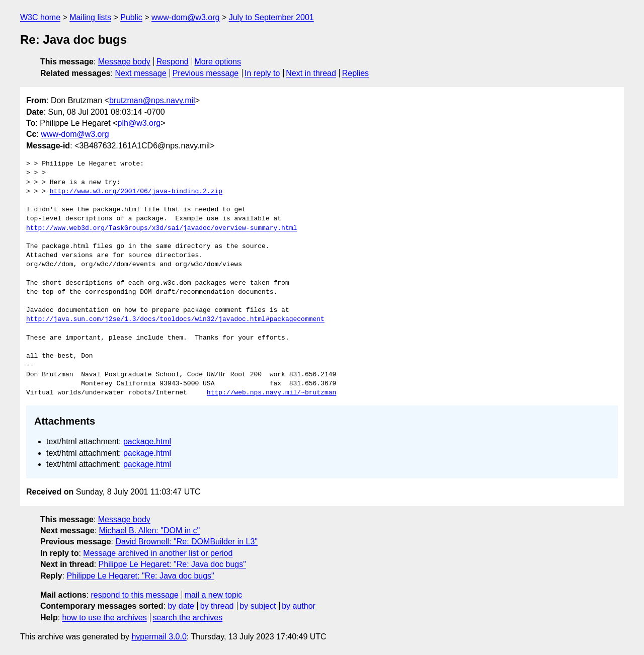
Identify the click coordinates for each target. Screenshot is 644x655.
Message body (124, 62)
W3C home (40, 17)
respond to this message (134, 595)
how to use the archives (105, 618)
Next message (141, 73)
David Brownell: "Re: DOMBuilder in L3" (186, 542)
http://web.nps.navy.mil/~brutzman (271, 393)
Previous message (206, 73)
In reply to (262, 73)
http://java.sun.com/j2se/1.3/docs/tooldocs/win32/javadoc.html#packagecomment (175, 319)
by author (299, 606)
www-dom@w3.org (185, 17)
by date (181, 606)
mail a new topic (214, 595)
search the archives (188, 618)
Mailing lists (90, 17)
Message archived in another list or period (158, 553)
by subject (258, 606)
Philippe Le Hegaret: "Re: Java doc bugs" (172, 564)
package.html (147, 441)
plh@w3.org (139, 123)
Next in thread (311, 73)
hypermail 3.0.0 (159, 637)
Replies (355, 73)
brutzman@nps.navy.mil (152, 100)
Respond (173, 62)
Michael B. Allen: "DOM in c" (150, 530)
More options (218, 62)
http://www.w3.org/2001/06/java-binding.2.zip (136, 192)
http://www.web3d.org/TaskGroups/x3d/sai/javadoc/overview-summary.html (162, 228)
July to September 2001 (271, 17)
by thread (217, 606)
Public (131, 17)
